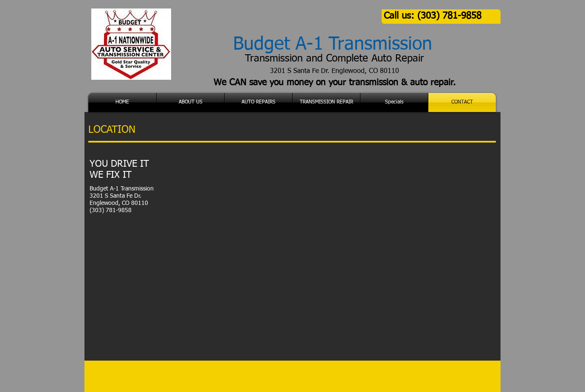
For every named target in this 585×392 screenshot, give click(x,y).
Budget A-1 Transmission (333, 44)
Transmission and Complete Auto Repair (335, 59)
